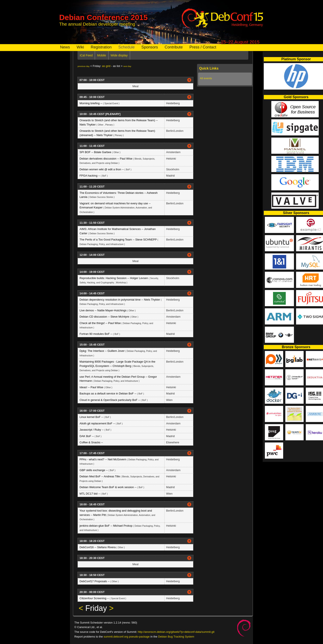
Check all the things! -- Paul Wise (100, 323)
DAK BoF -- (87, 436)
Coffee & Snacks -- (91, 442)
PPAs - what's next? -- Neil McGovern (103, 459)
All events (206, 78)
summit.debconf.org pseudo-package (127, 637)
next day (127, 66)
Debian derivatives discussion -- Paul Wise (106, 159)
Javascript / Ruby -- (92, 430)
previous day (83, 66)
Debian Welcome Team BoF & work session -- (108, 487)
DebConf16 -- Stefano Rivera (98, 547)
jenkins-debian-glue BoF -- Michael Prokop (106, 526)
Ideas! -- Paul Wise (92, 387)
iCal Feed (86, 55)
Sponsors (150, 47)
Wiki (80, 47)
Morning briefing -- (91, 103)
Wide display (119, 55)
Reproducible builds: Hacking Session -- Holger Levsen (114, 278)
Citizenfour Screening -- (95, 598)
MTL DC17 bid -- (90, 494)
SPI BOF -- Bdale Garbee (96, 152)
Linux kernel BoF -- (92, 417)
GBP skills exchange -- (94, 470)
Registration (101, 47)
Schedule (127, 47)
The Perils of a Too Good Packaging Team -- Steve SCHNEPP (118, 240)
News (65, 47)
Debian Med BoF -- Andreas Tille (100, 476)
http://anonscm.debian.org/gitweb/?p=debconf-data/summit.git (176, 632)
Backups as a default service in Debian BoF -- (108, 393)
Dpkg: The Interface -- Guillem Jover (102, 351)
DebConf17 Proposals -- (95, 581)
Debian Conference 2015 (103, 17)
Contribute (174, 47)
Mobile (102, 55)
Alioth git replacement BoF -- (98, 423)
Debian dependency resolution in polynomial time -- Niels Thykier (120, 300)
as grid (106, 66)
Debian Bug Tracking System (176, 637)
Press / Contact (203, 47)
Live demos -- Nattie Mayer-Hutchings (103, 310)
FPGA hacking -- (90, 176)
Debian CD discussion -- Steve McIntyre (105, 317)
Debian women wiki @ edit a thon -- (102, 169)
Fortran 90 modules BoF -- (96, 334)
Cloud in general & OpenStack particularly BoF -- (110, 400)
